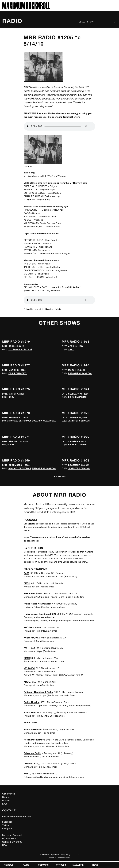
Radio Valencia (32, 729)
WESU (27, 774)
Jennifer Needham (79, 421)
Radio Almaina (32, 702)
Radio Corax (30, 723)
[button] (112, 865)
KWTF (27, 648)
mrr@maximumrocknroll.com (17, 817)
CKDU (27, 583)
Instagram (7, 828)
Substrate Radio (32, 753)
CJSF (26, 573)
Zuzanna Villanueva (20, 349)
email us (32, 558)
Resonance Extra (33, 740)
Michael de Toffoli (20, 421)
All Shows (60, 476)
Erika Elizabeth (18, 373)
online (84, 712)
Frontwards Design (64, 857)
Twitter (6, 825)
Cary (71, 349)
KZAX (27, 658)
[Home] (26, 8)
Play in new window (38, 309)
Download (50, 309)
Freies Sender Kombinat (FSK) (40, 614)
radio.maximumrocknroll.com (55, 102)
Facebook (7, 822)
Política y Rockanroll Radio (38, 692)
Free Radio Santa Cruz (36, 593)
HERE (32, 524)
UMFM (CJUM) (31, 763)
